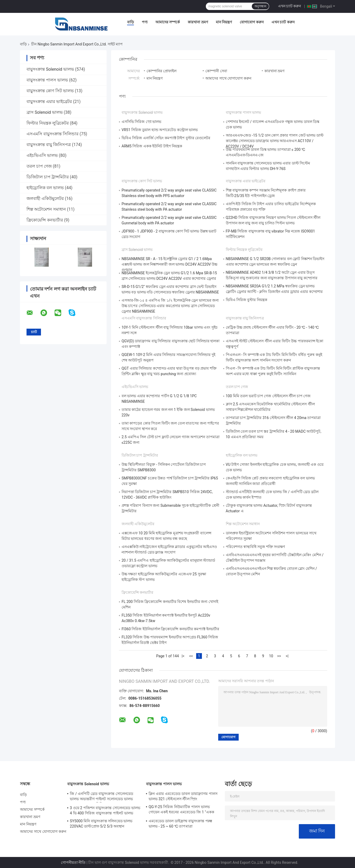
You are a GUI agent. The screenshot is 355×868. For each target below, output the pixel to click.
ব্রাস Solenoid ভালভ (45, 112)
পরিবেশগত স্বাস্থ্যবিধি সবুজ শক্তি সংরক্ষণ (255, 547)
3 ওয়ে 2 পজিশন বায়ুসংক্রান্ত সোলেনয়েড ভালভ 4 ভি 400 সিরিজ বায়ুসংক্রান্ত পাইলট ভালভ (105, 810)
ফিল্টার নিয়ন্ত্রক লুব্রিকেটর (48, 123)
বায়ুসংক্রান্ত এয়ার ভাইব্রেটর (49, 102)
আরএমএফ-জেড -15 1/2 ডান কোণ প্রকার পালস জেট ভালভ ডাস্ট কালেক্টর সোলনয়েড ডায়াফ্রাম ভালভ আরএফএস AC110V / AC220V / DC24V (275, 141)
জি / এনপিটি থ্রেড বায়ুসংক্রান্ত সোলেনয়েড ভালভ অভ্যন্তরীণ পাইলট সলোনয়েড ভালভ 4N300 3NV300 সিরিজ (101, 797)
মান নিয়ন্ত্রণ (224, 22)
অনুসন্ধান (260, 6)
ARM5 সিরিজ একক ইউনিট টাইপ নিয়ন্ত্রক (152, 146)
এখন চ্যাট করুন (290, 6)
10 (271, 656)
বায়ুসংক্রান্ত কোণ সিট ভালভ (50, 91)
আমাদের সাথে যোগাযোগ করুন (228, 78)
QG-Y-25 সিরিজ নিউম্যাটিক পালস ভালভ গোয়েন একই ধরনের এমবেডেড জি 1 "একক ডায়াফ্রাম (181, 810)
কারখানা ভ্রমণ (198, 22)
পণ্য (145, 22)
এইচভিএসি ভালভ (42, 155)
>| (287, 656)
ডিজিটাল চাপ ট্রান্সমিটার (48, 177)
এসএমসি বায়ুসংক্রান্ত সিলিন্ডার (53, 134)
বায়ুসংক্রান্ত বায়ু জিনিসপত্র (49, 145)
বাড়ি (130, 22)
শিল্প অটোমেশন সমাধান (46, 209)
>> (279, 656)
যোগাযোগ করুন (252, 22)
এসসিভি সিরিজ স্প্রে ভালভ (141, 122)
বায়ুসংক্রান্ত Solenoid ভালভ (50, 69)
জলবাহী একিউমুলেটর (45, 198)
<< (191, 656)
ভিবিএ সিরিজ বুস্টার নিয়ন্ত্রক (247, 300)
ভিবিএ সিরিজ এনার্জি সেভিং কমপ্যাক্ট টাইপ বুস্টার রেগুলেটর (166, 138)
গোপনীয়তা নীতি (73, 862)
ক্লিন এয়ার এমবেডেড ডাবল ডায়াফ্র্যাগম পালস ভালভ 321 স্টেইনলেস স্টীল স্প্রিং (183, 796)
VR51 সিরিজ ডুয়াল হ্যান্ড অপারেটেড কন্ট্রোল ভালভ (160, 130)
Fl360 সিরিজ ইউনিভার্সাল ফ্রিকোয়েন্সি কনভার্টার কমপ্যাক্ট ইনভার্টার (170, 629)
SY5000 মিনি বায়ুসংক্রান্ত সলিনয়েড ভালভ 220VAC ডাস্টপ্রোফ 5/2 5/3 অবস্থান (101, 824)
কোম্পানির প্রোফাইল (161, 71)
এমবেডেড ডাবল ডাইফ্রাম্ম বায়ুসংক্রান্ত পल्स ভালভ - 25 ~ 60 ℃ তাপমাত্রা (180, 824)
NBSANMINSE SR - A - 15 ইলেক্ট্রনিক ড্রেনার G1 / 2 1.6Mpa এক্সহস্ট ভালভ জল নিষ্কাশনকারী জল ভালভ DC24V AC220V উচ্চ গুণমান (169, 264)
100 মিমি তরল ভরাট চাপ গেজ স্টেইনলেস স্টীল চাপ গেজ (268, 396)
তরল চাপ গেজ (39, 166)
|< (183, 656)
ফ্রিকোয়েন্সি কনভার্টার (45, 220)
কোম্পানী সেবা (216, 71)
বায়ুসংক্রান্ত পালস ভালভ (47, 80)
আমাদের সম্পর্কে (168, 22)
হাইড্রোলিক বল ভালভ (45, 188)
